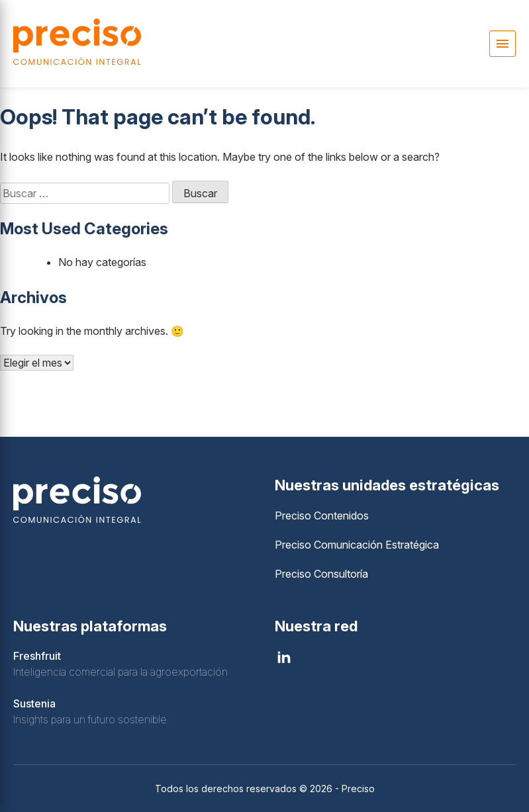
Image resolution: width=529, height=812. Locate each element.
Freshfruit (37, 656)
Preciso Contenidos (322, 516)
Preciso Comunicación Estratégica (357, 545)
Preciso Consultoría (321, 574)
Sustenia (34, 703)
